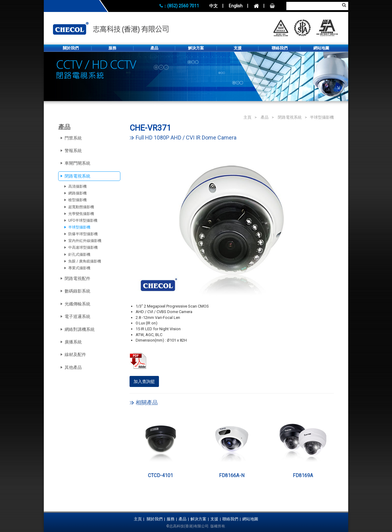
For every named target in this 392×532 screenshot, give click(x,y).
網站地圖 (321, 48)
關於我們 (71, 48)
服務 (112, 48)
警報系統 (73, 151)
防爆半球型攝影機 (83, 234)
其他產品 (73, 367)
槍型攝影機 (77, 200)
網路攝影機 (77, 193)
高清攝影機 (77, 186)
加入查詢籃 (144, 381)
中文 (213, 6)
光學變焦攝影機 (81, 214)
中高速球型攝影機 (83, 247)
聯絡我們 (280, 48)
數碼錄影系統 (77, 291)
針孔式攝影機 (79, 255)
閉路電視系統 (290, 117)
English (236, 6)
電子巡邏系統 (77, 316)
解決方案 (196, 48)
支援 (238, 48)
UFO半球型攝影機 (83, 220)
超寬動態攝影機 (81, 207)
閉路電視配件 (77, 278)
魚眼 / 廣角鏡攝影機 (85, 261)
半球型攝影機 (322, 117)
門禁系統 (73, 138)
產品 (154, 48)
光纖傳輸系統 (77, 304)
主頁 (247, 117)
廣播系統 (73, 342)
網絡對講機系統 (80, 329)
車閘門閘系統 (77, 163)
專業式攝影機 (79, 268)
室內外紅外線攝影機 (85, 241)
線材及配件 (75, 354)
